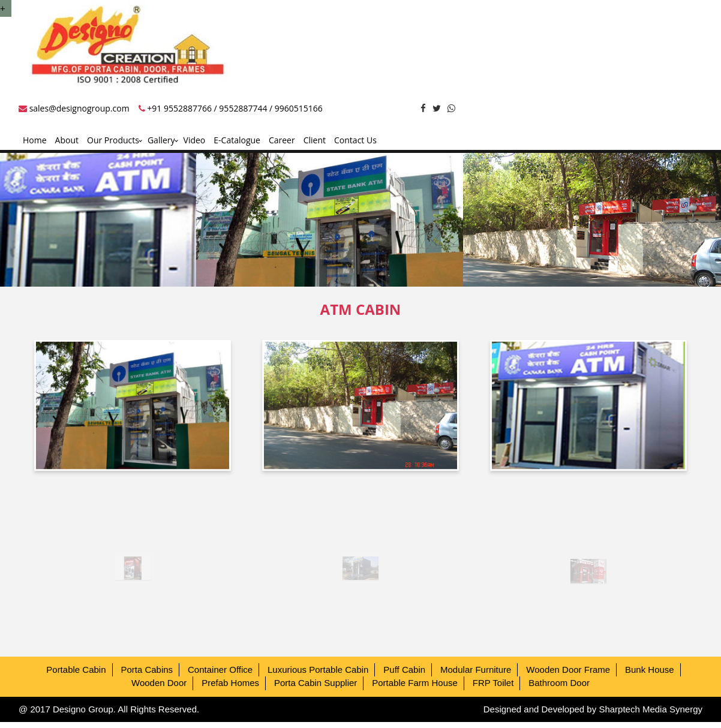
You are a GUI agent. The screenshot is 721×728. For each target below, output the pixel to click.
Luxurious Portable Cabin (318, 670)
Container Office (220, 670)
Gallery (161, 140)
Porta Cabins (147, 670)
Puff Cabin (404, 670)
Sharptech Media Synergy (651, 709)
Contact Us (355, 140)
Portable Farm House (415, 683)
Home (35, 140)
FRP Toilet (493, 683)
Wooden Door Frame (568, 670)
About (67, 140)
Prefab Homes (230, 683)
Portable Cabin (76, 670)
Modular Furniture (476, 670)
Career (282, 140)
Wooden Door (159, 683)
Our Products (113, 140)
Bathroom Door (559, 683)
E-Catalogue (237, 140)
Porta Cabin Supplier (316, 683)
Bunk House (650, 670)
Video (195, 140)
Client (315, 140)
